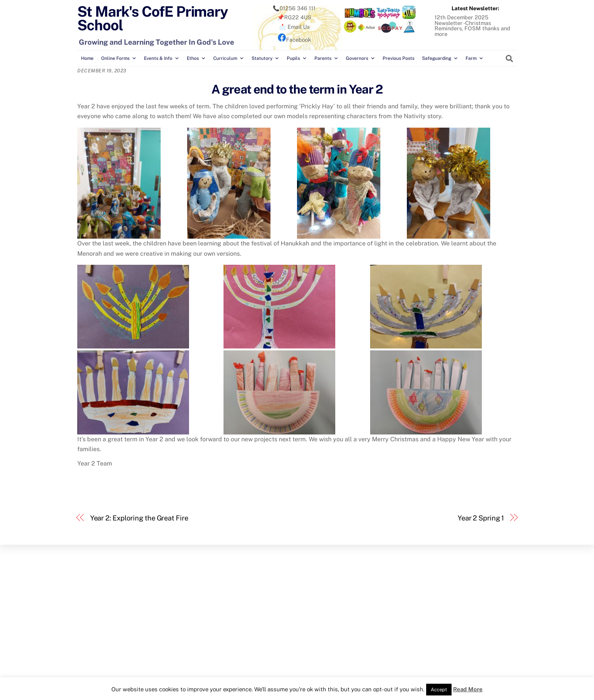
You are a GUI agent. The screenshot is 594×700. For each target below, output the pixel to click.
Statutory (265, 58)
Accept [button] (439, 690)
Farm (474, 58)
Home (87, 58)
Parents (326, 58)
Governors (360, 58)
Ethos (196, 58)
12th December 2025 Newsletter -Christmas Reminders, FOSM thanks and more (472, 25)
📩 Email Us (294, 27)
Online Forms (119, 58)
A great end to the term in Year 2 (297, 89)
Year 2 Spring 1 (481, 518)
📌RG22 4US (294, 17)
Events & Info (162, 58)
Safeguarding (440, 58)
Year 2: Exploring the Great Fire (139, 518)
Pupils (297, 58)
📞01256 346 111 (294, 8)
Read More (468, 689)
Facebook (294, 40)
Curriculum (229, 58)
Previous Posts (399, 58)
